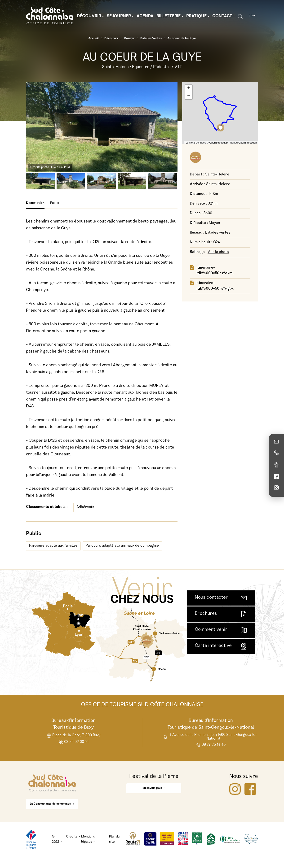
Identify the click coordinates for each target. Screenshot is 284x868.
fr (252, 16)
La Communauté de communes (52, 804)
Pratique (198, 16)
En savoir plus (154, 788)
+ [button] (189, 88)
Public (55, 203)
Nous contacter (221, 598)
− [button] (189, 96)
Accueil (93, 39)
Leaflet (189, 143)
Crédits (72, 837)
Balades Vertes (151, 39)
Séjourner (120, 16)
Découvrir (90, 16)
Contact (222, 16)
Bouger (129, 39)
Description (35, 205)
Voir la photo (218, 252)
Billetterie (170, 16)
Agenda (145, 16)
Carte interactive (221, 646)
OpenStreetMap (218, 143)
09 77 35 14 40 (211, 745)
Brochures (221, 614)
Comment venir (221, 630)
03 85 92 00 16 (73, 742)
